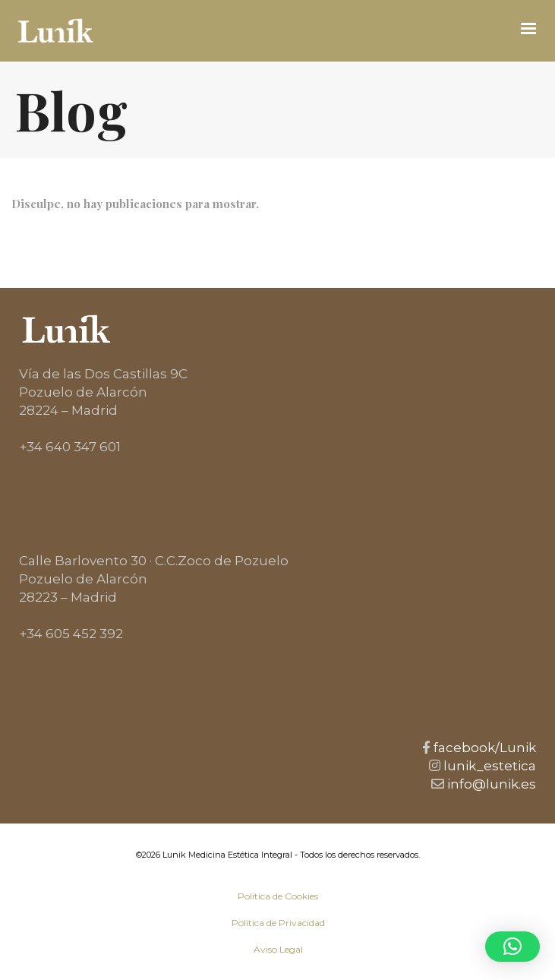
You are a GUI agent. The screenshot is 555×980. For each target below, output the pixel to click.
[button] (512, 947)
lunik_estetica (488, 766)
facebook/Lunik (483, 748)
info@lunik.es (490, 784)
